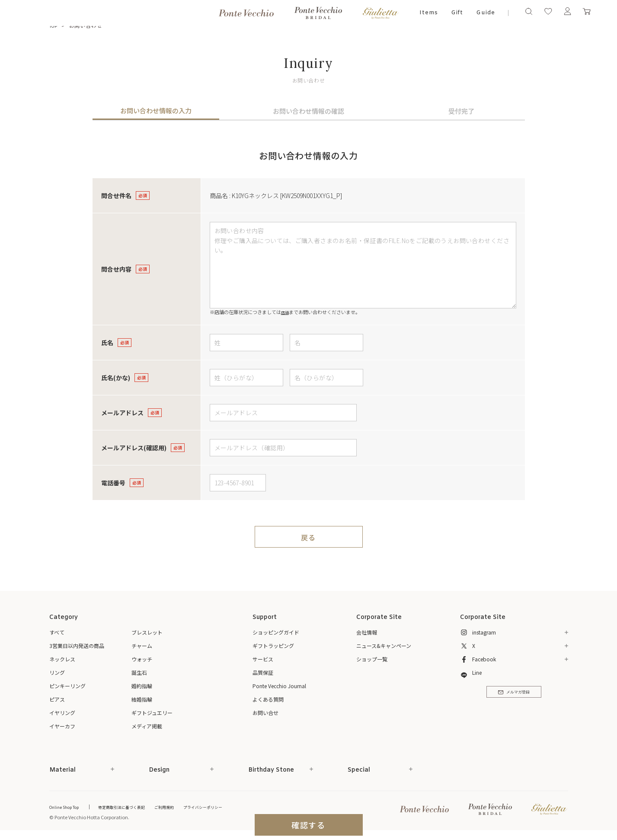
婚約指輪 (142, 686)
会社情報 (367, 632)
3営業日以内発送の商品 (77, 646)
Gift (457, 13)
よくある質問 (268, 699)
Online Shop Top (67, 806)
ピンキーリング (67, 686)
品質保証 (263, 672)
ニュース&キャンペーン (384, 646)
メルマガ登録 (514, 696)
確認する (308, 825)
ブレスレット (147, 632)
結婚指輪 (142, 699)
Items (429, 13)
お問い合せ (265, 713)
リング (57, 672)
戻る (308, 537)
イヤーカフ (62, 726)
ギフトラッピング (273, 646)
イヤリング (62, 713)
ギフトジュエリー (152, 713)
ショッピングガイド (276, 632)
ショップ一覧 (372, 659)
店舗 (286, 312)
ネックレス (62, 659)
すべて (57, 632)
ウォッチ (142, 659)
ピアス (57, 699)
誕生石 (139, 672)
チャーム (142, 646)
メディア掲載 (147, 726)
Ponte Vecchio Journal (279, 686)
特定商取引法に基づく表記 (134, 806)
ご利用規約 (184, 806)
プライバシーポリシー (229, 806)
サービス (263, 659)
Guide (486, 13)
